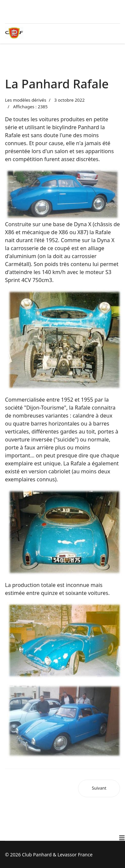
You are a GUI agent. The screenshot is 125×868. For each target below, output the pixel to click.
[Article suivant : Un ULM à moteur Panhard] (99, 788)
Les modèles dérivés (26, 100)
